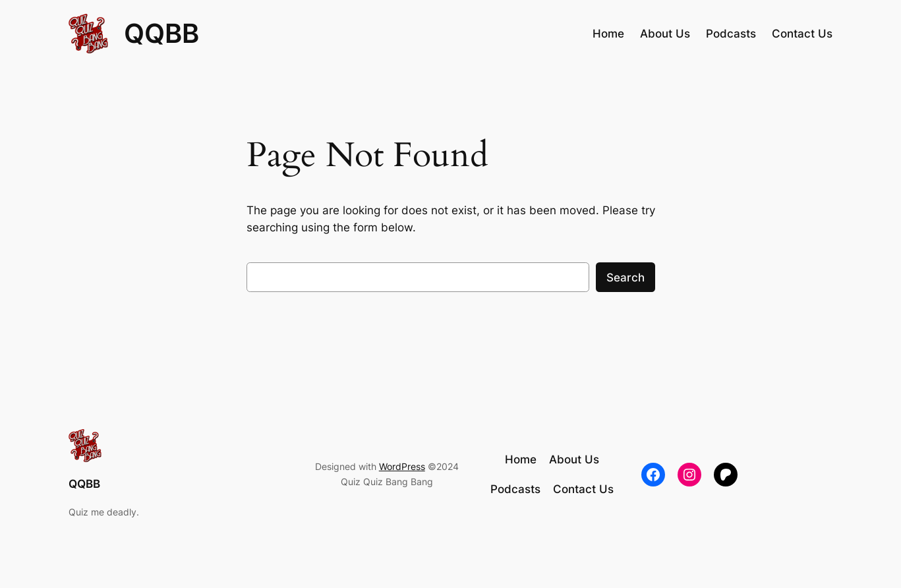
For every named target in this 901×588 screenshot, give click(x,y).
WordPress (402, 466)
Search (625, 278)
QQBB (161, 33)
